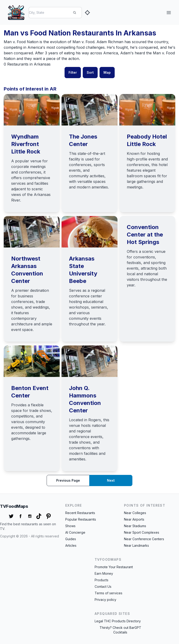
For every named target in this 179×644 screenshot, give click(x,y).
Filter (73, 72)
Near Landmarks (136, 545)
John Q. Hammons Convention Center (85, 399)
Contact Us (103, 587)
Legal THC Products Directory (118, 621)
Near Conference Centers (144, 539)
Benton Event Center (30, 392)
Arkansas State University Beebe (83, 270)
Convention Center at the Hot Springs (145, 235)
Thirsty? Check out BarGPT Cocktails (120, 630)
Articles (71, 545)
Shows (70, 526)
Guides (71, 539)
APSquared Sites (112, 614)
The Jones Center (83, 140)
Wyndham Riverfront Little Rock (26, 144)
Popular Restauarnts (81, 519)
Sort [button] (90, 72)
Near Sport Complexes (142, 532)
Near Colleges (135, 513)
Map (107, 72)
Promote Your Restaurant (114, 567)
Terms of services (108, 593)
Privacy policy (105, 600)
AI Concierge (75, 532)
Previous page (68, 480)
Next (111, 480)
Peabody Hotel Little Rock (147, 140)
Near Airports (134, 519)
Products (102, 580)
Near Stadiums (135, 526)
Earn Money (104, 573)
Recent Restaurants (80, 513)
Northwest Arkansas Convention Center (27, 270)
